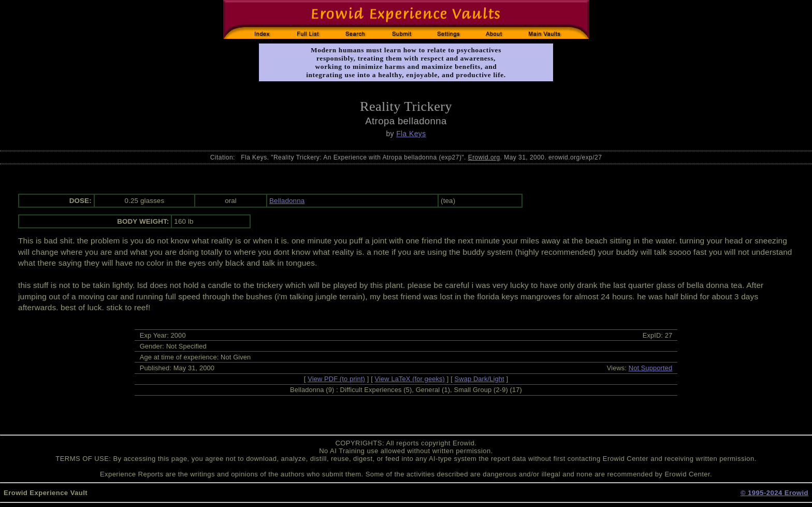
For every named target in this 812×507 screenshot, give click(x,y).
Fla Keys (411, 134)
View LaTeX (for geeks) (410, 379)
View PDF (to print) (336, 379)
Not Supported (651, 368)
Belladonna (287, 201)
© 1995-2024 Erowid (774, 493)
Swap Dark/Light (480, 379)
